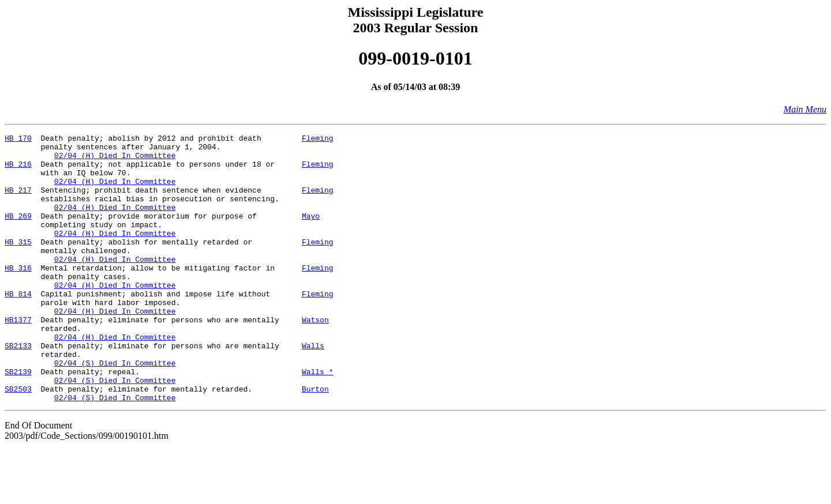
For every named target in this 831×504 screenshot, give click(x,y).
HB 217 (18, 202)
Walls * (318, 420)
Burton (315, 441)
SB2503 (18, 441)
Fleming (318, 140)
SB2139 (18, 420)
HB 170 (18, 140)
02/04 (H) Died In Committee (115, 160)
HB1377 (18, 358)
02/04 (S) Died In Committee (115, 409)
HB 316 (18, 295)
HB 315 (18, 264)
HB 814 (18, 326)
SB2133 (18, 389)
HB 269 (18, 233)
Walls (313, 389)
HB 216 (18, 171)
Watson (315, 358)
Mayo (311, 233)
